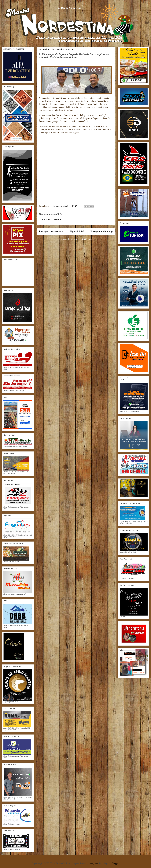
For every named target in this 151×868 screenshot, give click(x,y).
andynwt (94, 863)
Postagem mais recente (51, 231)
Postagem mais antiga (102, 231)
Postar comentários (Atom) (80, 239)
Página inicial (77, 231)
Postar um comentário (51, 219)
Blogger (115, 863)
